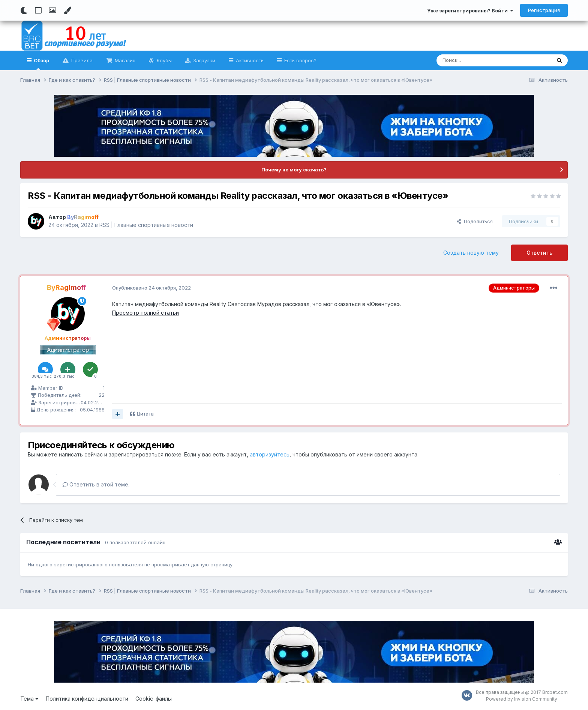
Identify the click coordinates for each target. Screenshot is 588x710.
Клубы (163, 60)
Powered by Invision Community (522, 699)
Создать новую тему (471, 253)
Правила (81, 60)
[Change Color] (67, 11)
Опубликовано (151, 288)
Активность (249, 60)
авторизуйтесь (270, 454)
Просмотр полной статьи (145, 313)
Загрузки (203, 60)
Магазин (124, 60)
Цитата (145, 414)
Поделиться (475, 221)
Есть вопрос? (300, 60)
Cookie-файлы (154, 699)
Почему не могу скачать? (294, 170)
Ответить (539, 253)
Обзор (41, 64)
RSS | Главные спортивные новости (146, 225)
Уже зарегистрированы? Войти (470, 11)
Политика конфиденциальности (87, 699)
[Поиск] (476, 60)
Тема (29, 699)
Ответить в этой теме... (97, 484)
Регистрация (544, 10)
